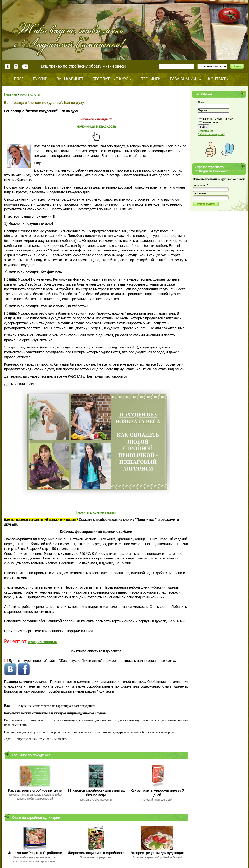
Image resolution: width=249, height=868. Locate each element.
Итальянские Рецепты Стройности (35, 853)
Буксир (40, 79)
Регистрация (206, 131)
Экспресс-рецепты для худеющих (157, 853)
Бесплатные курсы (112, 79)
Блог (19, 79)
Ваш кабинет (70, 79)
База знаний (183, 79)
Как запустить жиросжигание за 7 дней (157, 793)
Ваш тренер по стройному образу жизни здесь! (83, 66)
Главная (10, 94)
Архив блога (30, 94)
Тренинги (151, 79)
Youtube (25, 67)
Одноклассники (16, 67)
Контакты (218, 79)
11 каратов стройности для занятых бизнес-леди (96, 793)
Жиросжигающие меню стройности (96, 853)
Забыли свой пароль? (211, 134)
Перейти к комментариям (96, 512)
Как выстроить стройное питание (35, 790)
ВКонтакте (8, 67)
